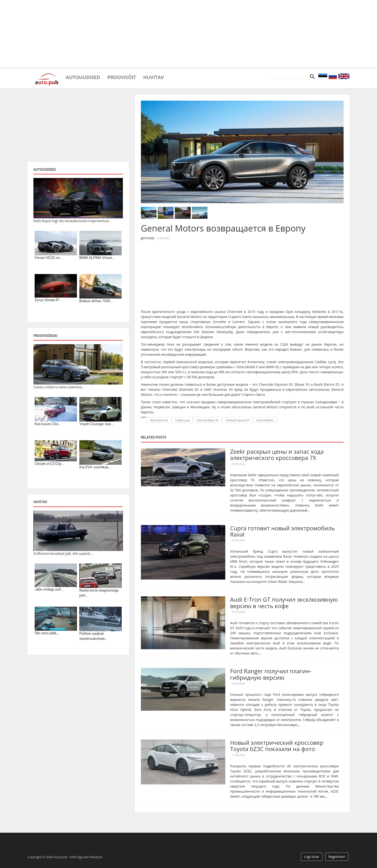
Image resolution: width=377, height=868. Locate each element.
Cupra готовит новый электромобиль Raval (283, 531)
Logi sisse (312, 857)
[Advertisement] (188, 34)
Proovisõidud (45, 336)
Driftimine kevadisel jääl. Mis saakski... (63, 553)
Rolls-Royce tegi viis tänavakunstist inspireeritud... (72, 221)
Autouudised (83, 77)
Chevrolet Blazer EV (208, 420)
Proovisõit (122, 77)
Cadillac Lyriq (325, 362)
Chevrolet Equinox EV (237, 420)
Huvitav (154, 77)
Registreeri (337, 857)
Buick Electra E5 (327, 384)
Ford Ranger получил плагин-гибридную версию (271, 674)
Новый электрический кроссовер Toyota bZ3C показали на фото (277, 746)
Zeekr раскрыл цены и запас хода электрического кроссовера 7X (277, 455)
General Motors (265, 420)
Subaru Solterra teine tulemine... (59, 387)
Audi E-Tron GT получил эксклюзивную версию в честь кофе (284, 602)
